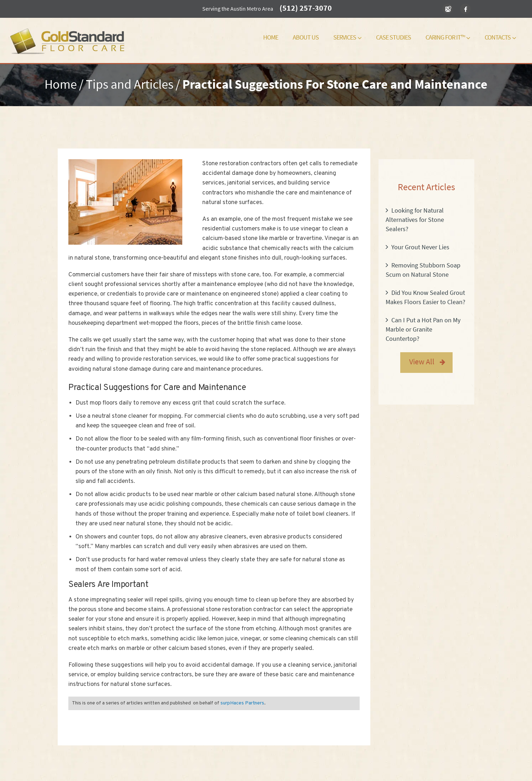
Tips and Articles (130, 84)
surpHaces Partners (242, 703)
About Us (306, 37)
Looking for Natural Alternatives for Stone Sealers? (415, 220)
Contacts (500, 37)
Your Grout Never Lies (420, 247)
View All (422, 361)
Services (347, 37)
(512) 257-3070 (306, 8)
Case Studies (393, 37)
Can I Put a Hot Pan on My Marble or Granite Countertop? (423, 329)
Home (271, 37)
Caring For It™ (448, 37)
